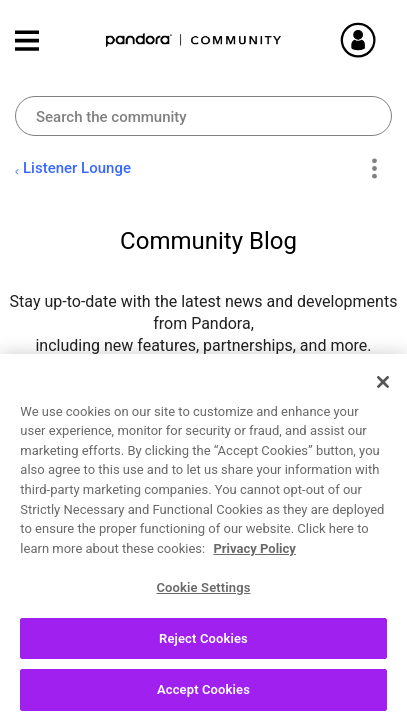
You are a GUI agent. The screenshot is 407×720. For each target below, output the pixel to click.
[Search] (203, 116)
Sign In (382, 40)
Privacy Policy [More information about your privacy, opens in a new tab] (254, 557)
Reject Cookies (203, 647)
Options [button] (373, 169)
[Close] (383, 391)
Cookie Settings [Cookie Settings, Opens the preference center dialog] (203, 597)
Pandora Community (194, 40)
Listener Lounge (77, 168)
